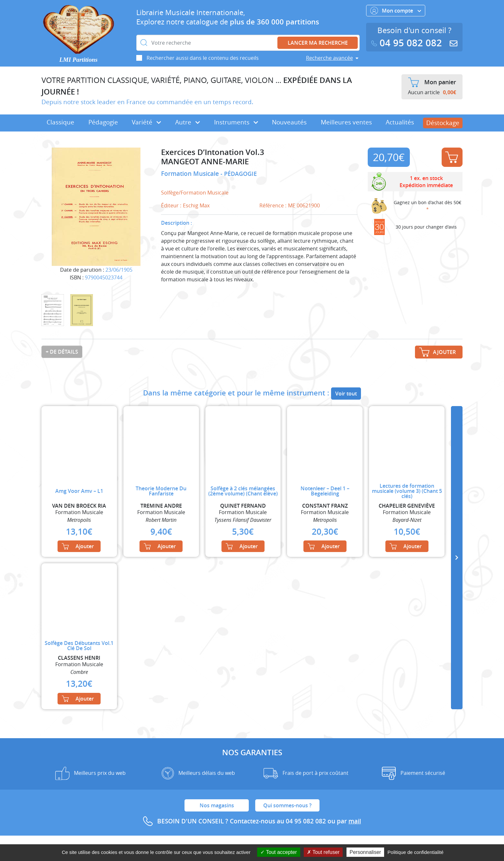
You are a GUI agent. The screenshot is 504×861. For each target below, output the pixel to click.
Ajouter (452, 157)
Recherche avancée (329, 58)
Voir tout (346, 394)
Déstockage (443, 123)
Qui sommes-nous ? (287, 805)
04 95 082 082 (408, 43)
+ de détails (62, 352)
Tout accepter (279, 852)
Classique (60, 122)
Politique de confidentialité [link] (416, 852)
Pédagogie (103, 122)
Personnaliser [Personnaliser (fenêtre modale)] (365, 852)
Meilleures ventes (346, 122)
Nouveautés (289, 122)
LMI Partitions (79, 60)
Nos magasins (217, 805)
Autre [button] (188, 122)
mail (355, 821)
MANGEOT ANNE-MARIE (205, 162)
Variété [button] (146, 122)
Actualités (400, 122)
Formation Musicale (191, 174)
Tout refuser (323, 852)
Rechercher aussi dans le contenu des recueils (203, 58)
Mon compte (396, 11)
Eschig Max (196, 205)
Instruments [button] (236, 122)
